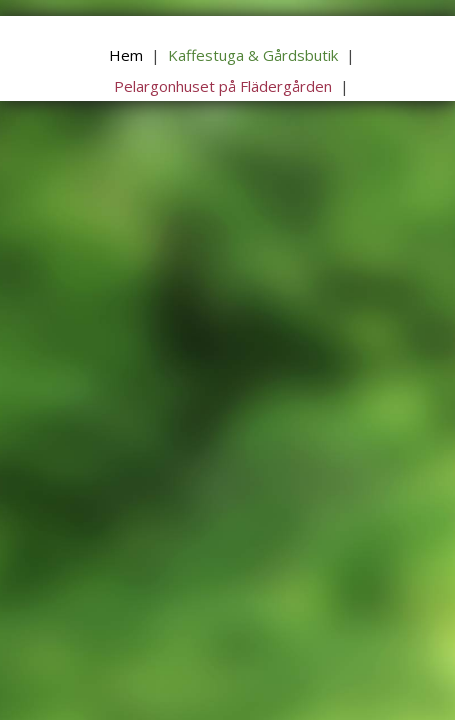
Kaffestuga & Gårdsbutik (253, 55)
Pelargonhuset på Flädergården (223, 86)
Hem (126, 55)
